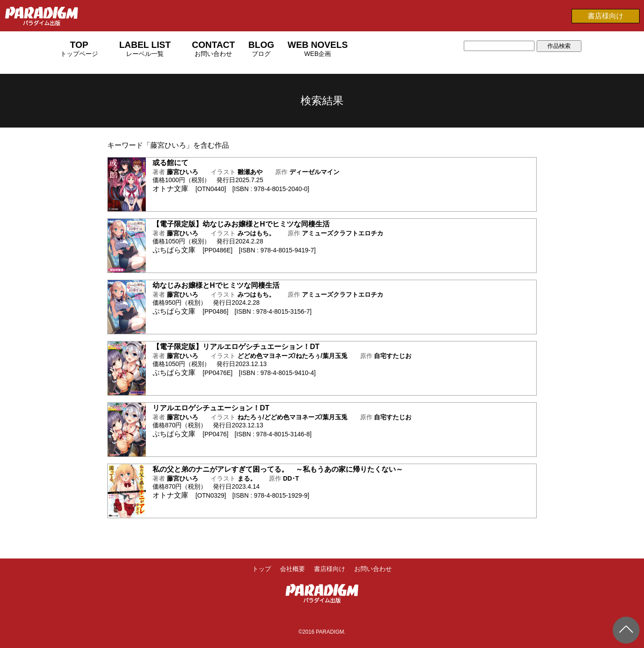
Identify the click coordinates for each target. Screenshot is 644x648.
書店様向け (606, 16)
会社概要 (292, 569)
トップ (262, 569)
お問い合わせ (373, 569)
